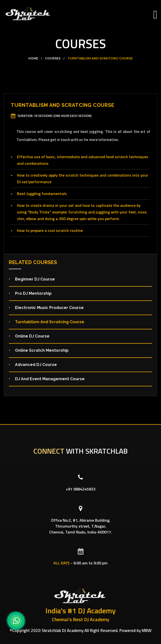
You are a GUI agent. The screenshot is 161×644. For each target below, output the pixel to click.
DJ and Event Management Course (50, 379)
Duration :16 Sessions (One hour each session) (55, 116)
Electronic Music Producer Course (49, 308)
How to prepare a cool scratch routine (50, 230)
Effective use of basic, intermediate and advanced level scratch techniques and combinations (83, 160)
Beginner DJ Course (35, 279)
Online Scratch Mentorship (42, 350)
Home (33, 59)
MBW (147, 630)
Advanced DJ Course (36, 365)
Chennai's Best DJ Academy (81, 620)
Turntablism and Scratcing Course (100, 59)
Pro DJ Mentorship (33, 293)
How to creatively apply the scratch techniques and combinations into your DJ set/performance (83, 178)
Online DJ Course (32, 336)
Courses (53, 59)
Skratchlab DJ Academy (63, 630)
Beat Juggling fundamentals (42, 194)
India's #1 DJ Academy (81, 611)
